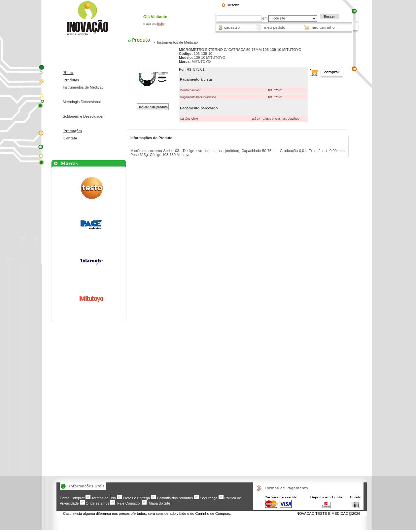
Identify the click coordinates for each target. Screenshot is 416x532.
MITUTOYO (201, 61)
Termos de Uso (104, 498)
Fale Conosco (128, 503)
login (161, 24)
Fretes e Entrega (136, 498)
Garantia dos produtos (175, 498)
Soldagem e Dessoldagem (84, 116)
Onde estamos (98, 503)
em (265, 18)
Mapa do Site (159, 503)
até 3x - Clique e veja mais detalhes (276, 119)
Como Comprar (72, 498)
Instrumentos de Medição (83, 87)
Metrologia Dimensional (82, 102)
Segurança (208, 498)
